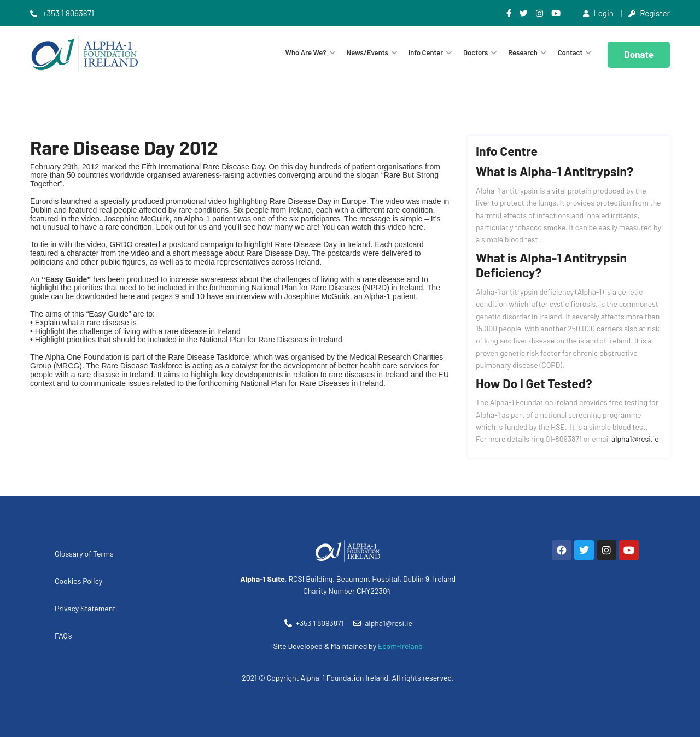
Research (523, 52)
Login (598, 13)
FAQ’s (63, 636)
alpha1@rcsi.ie (635, 439)
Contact (570, 52)
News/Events (367, 52)
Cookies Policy (78, 581)
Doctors (476, 52)
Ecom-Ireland (400, 646)
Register (649, 13)
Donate (639, 54)
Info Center (426, 52)
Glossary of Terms (84, 554)
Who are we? (306, 52)
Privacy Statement (85, 608)
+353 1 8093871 (62, 13)
